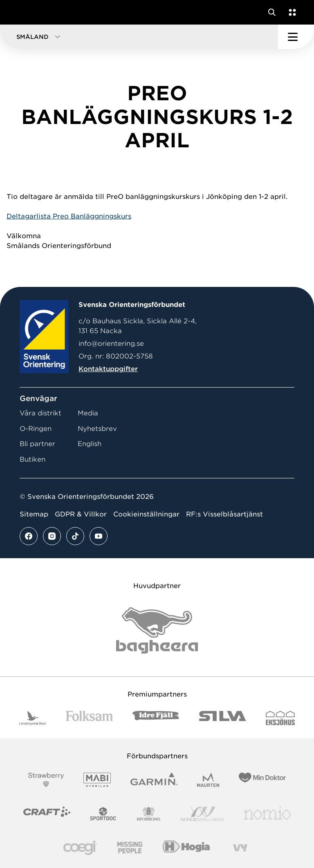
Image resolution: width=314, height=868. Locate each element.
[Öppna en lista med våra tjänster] (291, 12)
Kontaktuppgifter (108, 369)
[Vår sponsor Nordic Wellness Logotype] (202, 814)
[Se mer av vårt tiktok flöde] (75, 536)
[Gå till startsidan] (22, 12)
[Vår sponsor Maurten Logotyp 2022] (208, 780)
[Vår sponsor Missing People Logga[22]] (130, 848)
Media (88, 413)
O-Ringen (36, 429)
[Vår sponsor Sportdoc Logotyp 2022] (103, 814)
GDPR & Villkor (81, 514)
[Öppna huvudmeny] (296, 37)
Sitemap (34, 514)
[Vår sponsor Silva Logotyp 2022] (223, 718)
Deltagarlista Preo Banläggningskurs (69, 216)
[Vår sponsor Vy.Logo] (240, 848)
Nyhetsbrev (97, 429)
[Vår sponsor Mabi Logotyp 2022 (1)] (97, 780)
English (90, 444)
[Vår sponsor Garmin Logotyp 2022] (154, 780)
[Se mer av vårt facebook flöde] (29, 536)
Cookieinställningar (146, 514)
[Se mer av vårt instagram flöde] (52, 536)
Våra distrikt (40, 413)
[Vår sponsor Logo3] (80, 848)
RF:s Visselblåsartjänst (224, 514)
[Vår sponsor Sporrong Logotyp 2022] (149, 814)
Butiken (33, 459)
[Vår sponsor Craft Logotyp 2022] (47, 814)
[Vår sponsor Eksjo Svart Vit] (280, 718)
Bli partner (37, 444)
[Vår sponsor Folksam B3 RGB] (89, 718)
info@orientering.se (111, 344)
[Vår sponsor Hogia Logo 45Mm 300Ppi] (186, 848)
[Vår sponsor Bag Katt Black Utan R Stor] (157, 630)
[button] (139, 37)
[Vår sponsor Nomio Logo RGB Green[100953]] (267, 814)
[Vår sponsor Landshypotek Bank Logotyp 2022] (33, 718)
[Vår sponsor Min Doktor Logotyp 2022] (262, 780)
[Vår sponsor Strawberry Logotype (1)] (46, 780)
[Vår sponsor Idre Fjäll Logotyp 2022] (156, 718)
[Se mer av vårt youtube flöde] (99, 536)
